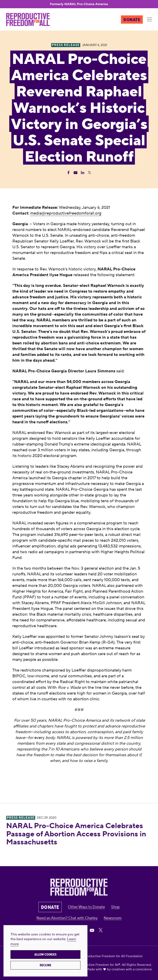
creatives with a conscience (132, 969)
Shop (115, 907)
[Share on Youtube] (92, 930)
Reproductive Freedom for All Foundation (112, 956)
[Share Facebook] (69, 173)
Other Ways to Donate (86, 907)
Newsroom (113, 918)
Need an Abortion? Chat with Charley (67, 918)
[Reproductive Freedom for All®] (28, 20)
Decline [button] (45, 965)
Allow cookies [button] (45, 955)
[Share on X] (101, 930)
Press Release (21, 818)
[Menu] (149, 20)
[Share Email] (76, 173)
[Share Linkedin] (82, 173)
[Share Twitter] (89, 173)
